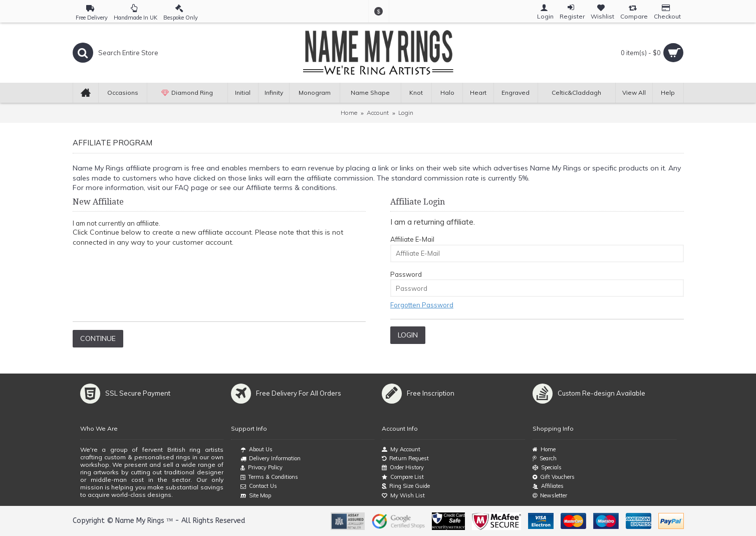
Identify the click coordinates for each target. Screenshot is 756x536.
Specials (547, 468)
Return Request (405, 459)
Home (349, 113)
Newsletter (550, 496)
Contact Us (259, 486)
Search (545, 459)
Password (406, 274)
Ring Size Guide (406, 486)
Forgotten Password (422, 305)
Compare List (403, 477)
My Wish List (403, 496)
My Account (401, 450)
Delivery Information (271, 459)
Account (378, 113)
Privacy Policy (262, 468)
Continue (98, 338)
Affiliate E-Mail (412, 239)
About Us (257, 450)
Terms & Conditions (269, 477)
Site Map (256, 496)
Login (406, 113)
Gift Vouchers (554, 477)
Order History (403, 468)
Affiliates (548, 486)
